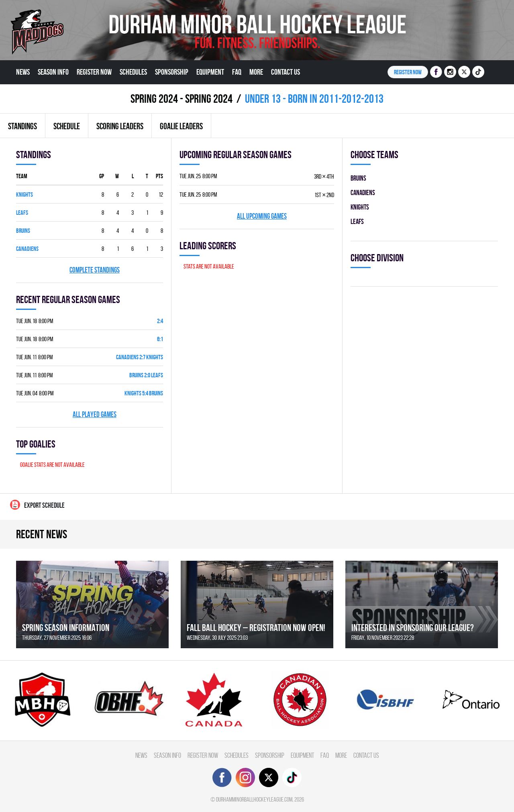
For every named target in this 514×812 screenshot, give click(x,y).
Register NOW (408, 72)
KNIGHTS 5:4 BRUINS (144, 393)
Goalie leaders (181, 126)
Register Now (94, 72)
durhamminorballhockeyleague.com (254, 799)
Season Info (53, 72)
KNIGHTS (24, 194)
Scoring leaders (120, 126)
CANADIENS (27, 249)
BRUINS (23, 231)
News (23, 72)
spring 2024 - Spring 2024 (182, 99)
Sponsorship (172, 72)
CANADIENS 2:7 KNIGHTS (140, 357)
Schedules (133, 72)
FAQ (237, 72)
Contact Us (286, 72)
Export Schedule (37, 505)
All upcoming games (262, 216)
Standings (22, 126)
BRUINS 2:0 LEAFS (146, 375)
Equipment (210, 72)
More (256, 72)
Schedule (67, 126)
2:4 (160, 321)
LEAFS (22, 213)
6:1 (160, 339)
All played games (95, 414)
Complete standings (95, 270)
